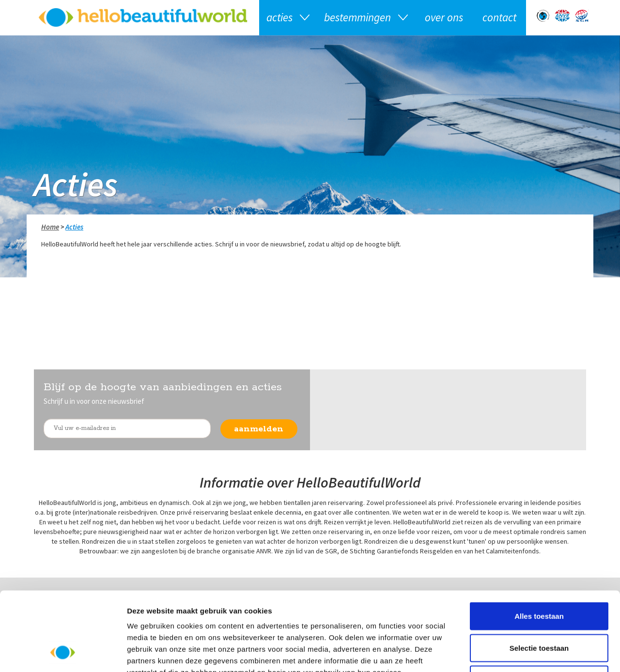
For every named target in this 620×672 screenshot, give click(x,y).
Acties (279, 17)
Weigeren (539, 608)
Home (50, 227)
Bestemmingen (357, 17)
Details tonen (523, 653)
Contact (499, 17)
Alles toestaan (539, 545)
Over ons (444, 17)
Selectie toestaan (539, 577)
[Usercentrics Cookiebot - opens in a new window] (63, 653)
